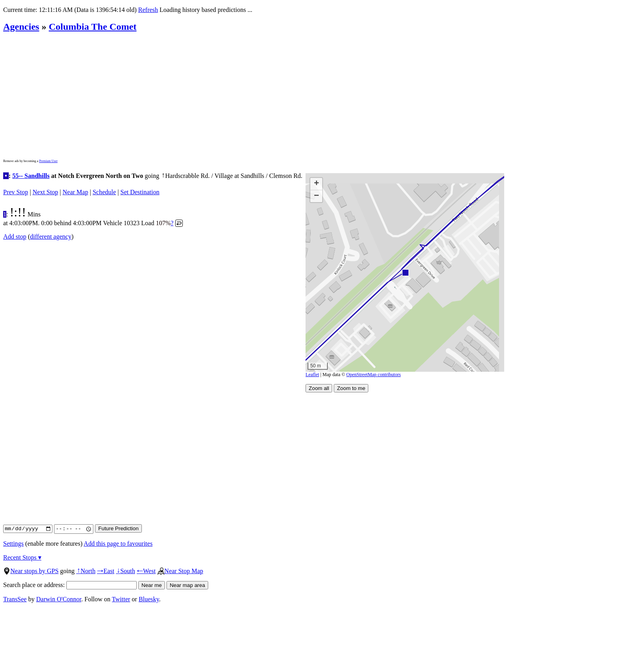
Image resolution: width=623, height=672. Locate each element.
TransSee (15, 599)
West (146, 571)
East (106, 571)
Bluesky (149, 599)
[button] (405, 272)
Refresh (148, 10)
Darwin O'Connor (59, 599)
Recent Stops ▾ (22, 557)
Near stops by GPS (31, 571)
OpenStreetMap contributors (374, 375)
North (86, 571)
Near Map (75, 192)
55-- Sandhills (31, 176)
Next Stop (45, 192)
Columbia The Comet (93, 27)
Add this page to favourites (118, 544)
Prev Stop (16, 192)
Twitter (121, 599)
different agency (51, 237)
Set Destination (140, 192)
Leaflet (312, 375)
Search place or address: (70, 585)
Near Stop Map (180, 571)
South (126, 571)
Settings (14, 544)
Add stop (15, 237)
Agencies (21, 27)
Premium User (48, 161)
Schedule (104, 192)
